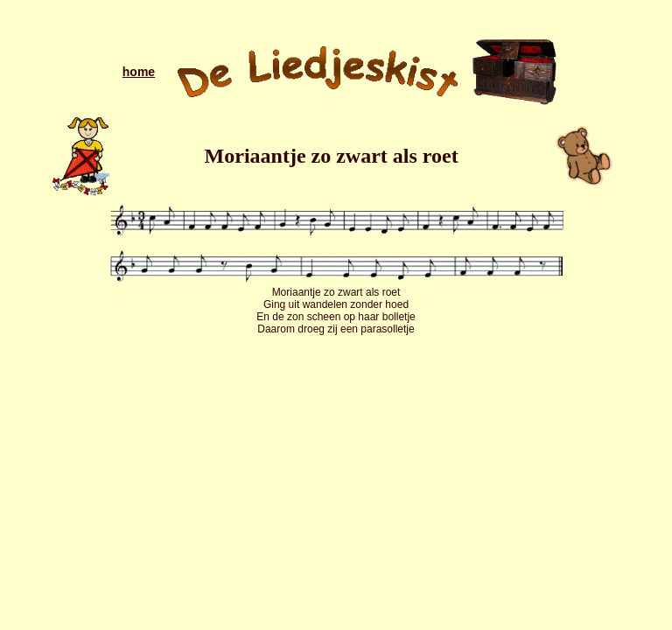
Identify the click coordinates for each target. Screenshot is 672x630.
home (139, 72)
